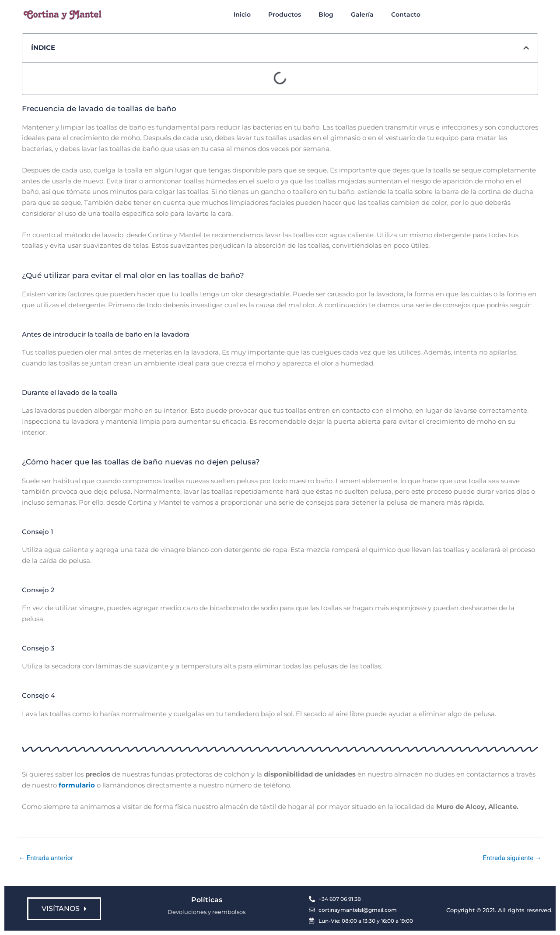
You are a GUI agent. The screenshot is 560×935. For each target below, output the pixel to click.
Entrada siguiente (512, 858)
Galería (362, 14)
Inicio (242, 14)
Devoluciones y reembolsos (206, 912)
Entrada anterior (46, 858)
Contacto (406, 14)
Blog (326, 14)
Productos (285, 14)
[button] (526, 48)
